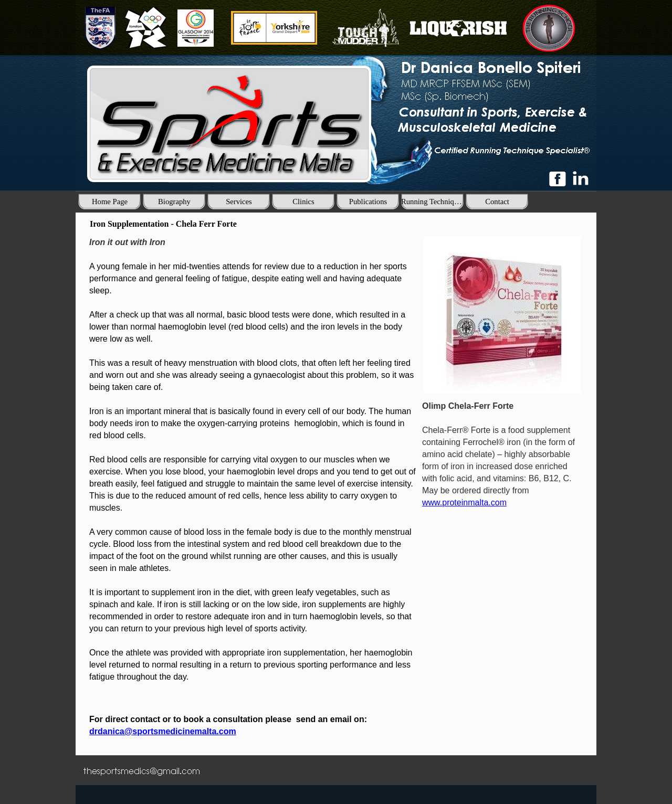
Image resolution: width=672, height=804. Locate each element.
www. (464, 502)
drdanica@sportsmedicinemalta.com (163, 731)
